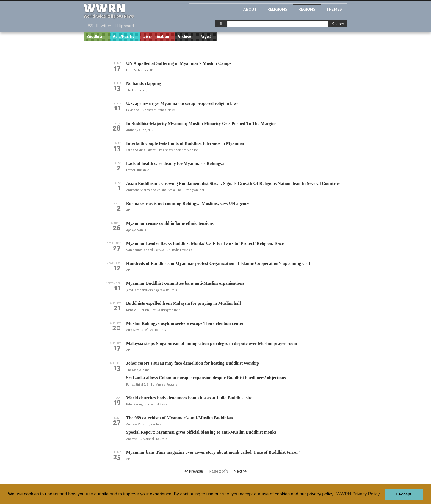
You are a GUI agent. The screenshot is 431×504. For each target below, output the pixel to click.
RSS (89, 26)
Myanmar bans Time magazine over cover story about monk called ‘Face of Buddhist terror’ (213, 452)
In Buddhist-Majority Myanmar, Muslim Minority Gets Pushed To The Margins (201, 124)
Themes (334, 9)
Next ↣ (240, 471)
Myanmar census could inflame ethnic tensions (170, 223)
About (250, 9)
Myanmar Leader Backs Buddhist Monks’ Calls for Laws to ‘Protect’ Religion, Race (205, 243)
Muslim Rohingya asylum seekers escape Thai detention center (185, 323)
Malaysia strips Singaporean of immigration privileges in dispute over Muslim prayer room (212, 343)
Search (338, 24)
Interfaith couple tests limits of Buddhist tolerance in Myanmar (186, 143)
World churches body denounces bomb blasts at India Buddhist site (189, 398)
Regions (307, 9)
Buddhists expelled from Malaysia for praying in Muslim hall (183, 303)
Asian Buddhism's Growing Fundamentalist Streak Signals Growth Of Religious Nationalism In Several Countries (233, 183)
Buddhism (95, 37)
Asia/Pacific (124, 37)
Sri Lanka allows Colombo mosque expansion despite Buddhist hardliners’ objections (206, 378)
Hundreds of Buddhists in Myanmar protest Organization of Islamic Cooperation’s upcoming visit (218, 263)
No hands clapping (144, 83)
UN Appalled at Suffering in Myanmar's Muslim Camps (179, 63)
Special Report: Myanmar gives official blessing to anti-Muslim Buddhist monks (201, 432)
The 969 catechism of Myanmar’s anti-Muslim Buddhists (179, 418)
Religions (277, 9)
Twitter (104, 26)
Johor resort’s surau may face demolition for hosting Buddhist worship (193, 363)
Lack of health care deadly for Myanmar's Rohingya (175, 163)
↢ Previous (194, 471)
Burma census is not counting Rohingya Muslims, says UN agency (188, 203)
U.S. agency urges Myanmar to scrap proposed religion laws (182, 103)
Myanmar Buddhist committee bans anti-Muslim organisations (185, 283)
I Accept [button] (404, 494)
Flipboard (124, 26)
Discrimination (156, 37)
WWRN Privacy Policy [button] (358, 494)
